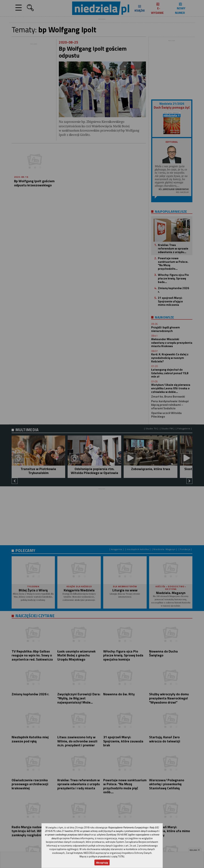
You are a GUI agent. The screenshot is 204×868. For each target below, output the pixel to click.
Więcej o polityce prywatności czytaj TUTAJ (102, 856)
